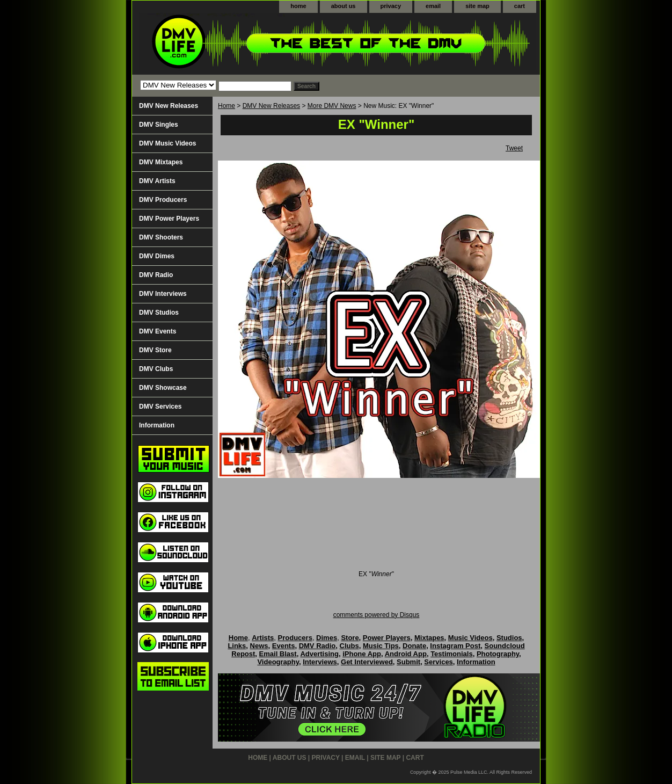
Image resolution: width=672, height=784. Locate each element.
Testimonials (452, 654)
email (433, 6)
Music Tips (381, 646)
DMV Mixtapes (161, 162)
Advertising (319, 654)
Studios (509, 638)
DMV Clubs (156, 369)
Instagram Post (455, 646)
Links (237, 646)
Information (157, 425)
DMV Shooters (161, 237)
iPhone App (362, 654)
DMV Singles (159, 125)
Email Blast (278, 654)
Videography (278, 662)
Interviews (320, 662)
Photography (498, 654)
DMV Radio (156, 275)
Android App (406, 654)
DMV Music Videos (167, 143)
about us (344, 6)
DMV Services (160, 406)
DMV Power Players (169, 219)
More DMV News (332, 106)
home (298, 6)
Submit (408, 662)
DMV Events (158, 331)
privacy (391, 6)
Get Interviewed (367, 662)
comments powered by (377, 615)
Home (227, 106)
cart (520, 6)
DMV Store (155, 350)
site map (477, 6)
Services (439, 662)
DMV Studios (159, 313)
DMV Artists (157, 181)
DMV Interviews (163, 294)
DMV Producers (163, 200)
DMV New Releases (271, 106)
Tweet (514, 148)
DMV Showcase (163, 388)
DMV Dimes (157, 256)
